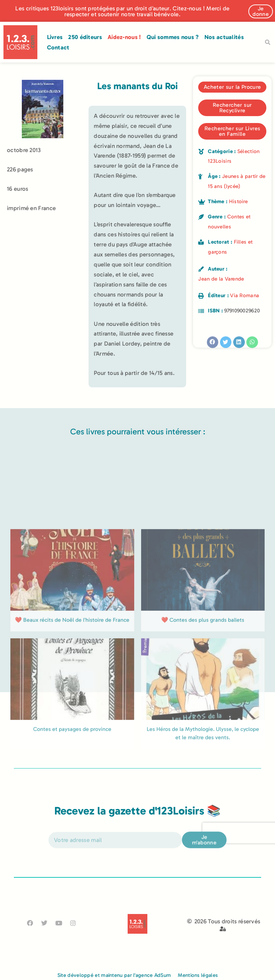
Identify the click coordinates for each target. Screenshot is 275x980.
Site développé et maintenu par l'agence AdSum (114, 975)
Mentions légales (198, 975)
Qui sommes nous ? (173, 37)
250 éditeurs (85, 37)
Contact (58, 47)
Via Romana (245, 295)
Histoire (238, 201)
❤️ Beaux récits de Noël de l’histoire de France (72, 687)
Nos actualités (224, 37)
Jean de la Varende (221, 279)
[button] (267, 43)
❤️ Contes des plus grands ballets (203, 687)
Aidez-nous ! (124, 37)
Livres (55, 37)
